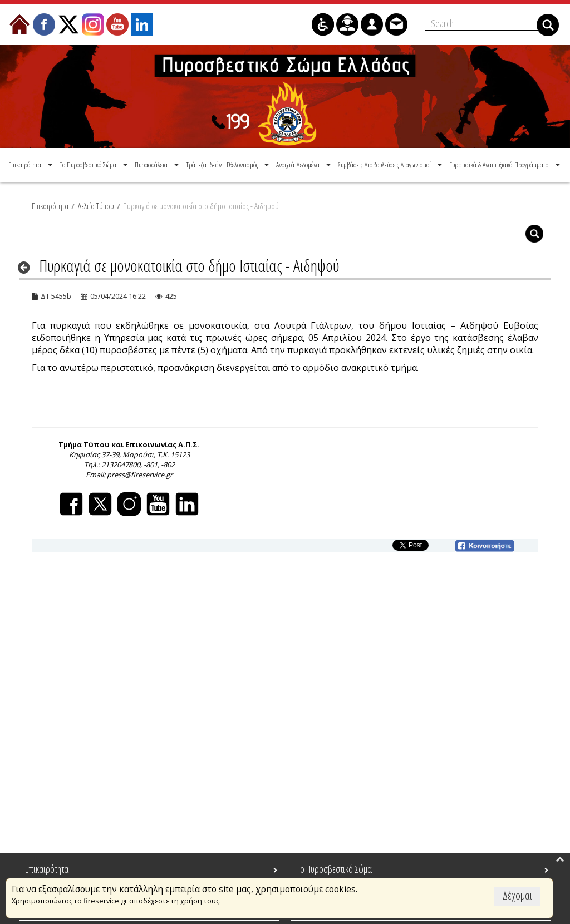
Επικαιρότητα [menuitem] (47, 869)
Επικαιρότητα (50, 205)
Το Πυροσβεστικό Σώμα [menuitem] (334, 869)
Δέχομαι (517, 895)
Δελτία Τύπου (96, 205)
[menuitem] (31, 164)
